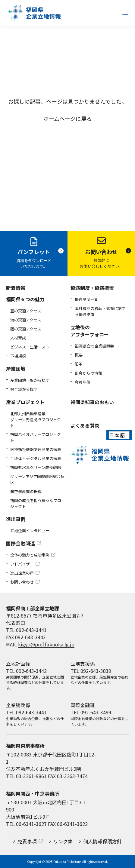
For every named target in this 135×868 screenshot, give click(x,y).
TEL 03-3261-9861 (26, 776)
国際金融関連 (20, 543)
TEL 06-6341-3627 (26, 824)
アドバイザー (22, 564)
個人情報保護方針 (102, 841)
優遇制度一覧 (86, 299)
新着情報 (16, 288)
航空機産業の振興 (26, 491)
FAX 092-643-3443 (26, 637)
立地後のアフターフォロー (90, 331)
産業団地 (16, 369)
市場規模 (18, 356)
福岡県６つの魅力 (25, 299)
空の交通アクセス (26, 311)
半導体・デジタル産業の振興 (36, 458)
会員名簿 (83, 382)
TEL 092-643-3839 (91, 671)
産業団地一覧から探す (30, 380)
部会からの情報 (88, 373)
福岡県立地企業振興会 (94, 346)
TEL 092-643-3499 (91, 712)
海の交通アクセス (26, 320)
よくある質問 (85, 425)
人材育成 (18, 338)
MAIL (40, 644)
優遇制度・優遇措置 (92, 288)
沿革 (79, 364)
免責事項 (27, 841)
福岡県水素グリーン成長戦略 (36, 467)
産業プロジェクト (25, 402)
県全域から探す (24, 389)
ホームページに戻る (68, 118)
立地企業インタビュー (30, 531)
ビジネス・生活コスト (30, 347)
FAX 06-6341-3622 (68, 824)
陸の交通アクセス (26, 329)
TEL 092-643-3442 (26, 671)
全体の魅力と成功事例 (30, 555)
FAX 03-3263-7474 (68, 776)
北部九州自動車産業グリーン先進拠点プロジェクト (36, 420)
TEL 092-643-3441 (26, 630)
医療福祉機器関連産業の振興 (36, 449)
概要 (79, 355)
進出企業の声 (22, 573)
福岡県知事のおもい (92, 402)
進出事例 (16, 519)
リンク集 (63, 841)
